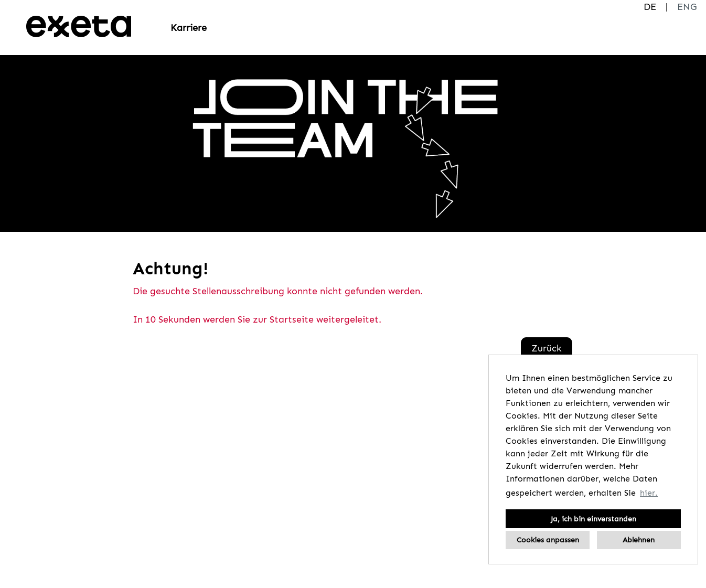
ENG (687, 7)
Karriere (189, 28)
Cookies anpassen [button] (548, 540)
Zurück (547, 348)
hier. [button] (649, 493)
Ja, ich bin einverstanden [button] (593, 519)
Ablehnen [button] (639, 540)
